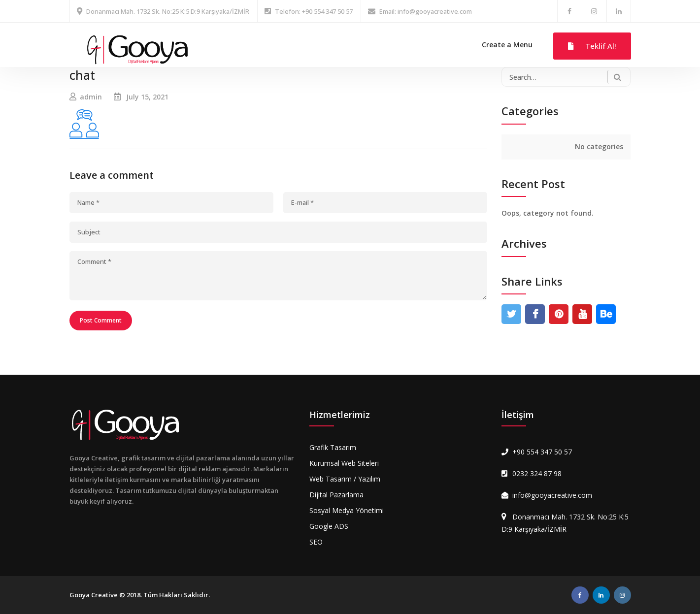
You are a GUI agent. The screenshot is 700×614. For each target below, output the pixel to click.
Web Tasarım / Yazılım (345, 479)
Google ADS (329, 526)
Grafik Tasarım (333, 447)
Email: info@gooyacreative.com (426, 11)
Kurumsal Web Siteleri (344, 463)
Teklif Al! (592, 46)
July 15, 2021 (147, 97)
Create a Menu (507, 45)
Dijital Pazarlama (336, 495)
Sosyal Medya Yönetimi (347, 510)
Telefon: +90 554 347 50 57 (314, 11)
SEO (316, 542)
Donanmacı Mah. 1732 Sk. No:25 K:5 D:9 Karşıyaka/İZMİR (168, 11)
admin (91, 97)
